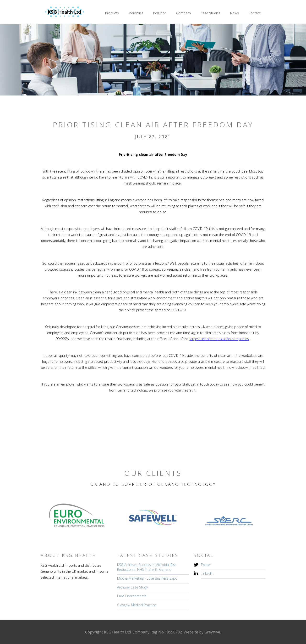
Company (184, 13)
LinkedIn (207, 574)
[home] (65, 12)
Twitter (206, 565)
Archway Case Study (132, 587)
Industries (136, 13)
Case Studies (210, 13)
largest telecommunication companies (219, 339)
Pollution (160, 13)
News (234, 13)
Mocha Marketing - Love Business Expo (147, 578)
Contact (254, 13)
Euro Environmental (132, 596)
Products (112, 13)
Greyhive (212, 632)
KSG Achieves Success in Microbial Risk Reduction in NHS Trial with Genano (147, 567)
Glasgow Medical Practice (137, 605)
